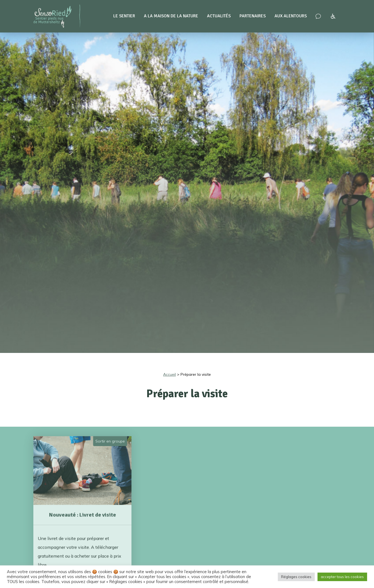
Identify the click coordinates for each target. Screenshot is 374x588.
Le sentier (124, 16)
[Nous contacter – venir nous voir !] (318, 16)
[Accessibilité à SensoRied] (333, 16)
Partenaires (253, 16)
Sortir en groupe (110, 434)
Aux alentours (291, 16)
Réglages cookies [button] (296, 577)
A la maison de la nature (171, 16)
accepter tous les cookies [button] (342, 577)
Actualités (219, 16)
